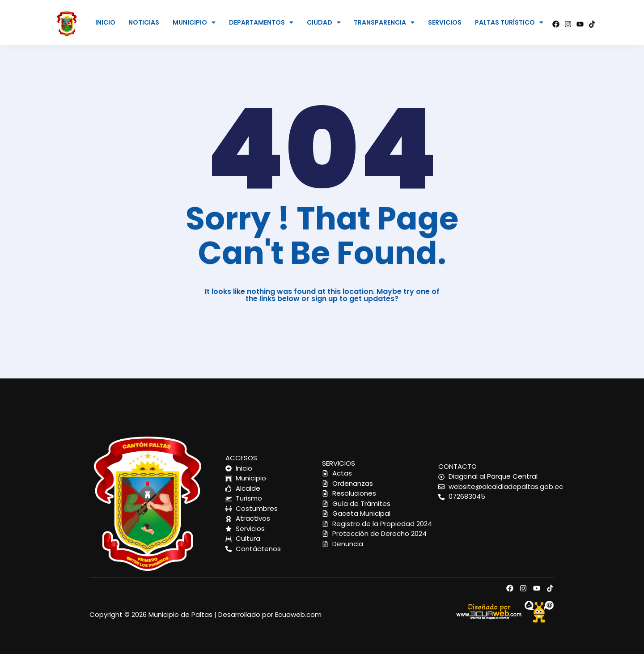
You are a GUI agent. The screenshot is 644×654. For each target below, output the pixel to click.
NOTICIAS (144, 22)
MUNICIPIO (194, 22)
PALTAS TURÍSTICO (509, 22)
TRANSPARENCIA (384, 22)
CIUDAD (324, 22)
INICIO (105, 22)
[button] (194, 22)
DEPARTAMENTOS (261, 22)
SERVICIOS (445, 22)
